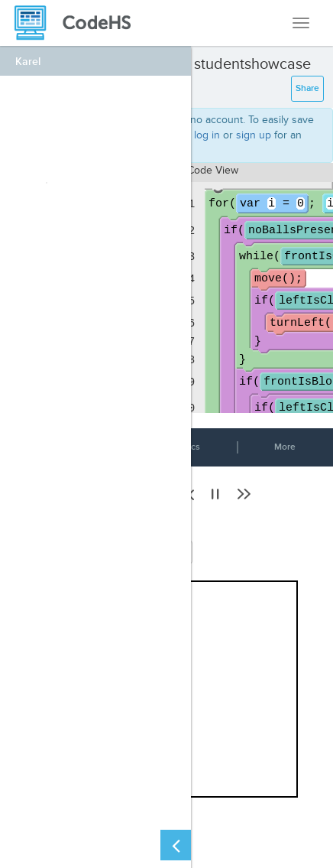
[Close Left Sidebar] (176, 845)
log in (207, 135)
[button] (215, 494)
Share (307, 88)
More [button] (285, 447)
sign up (254, 135)
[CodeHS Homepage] (79, 23)
